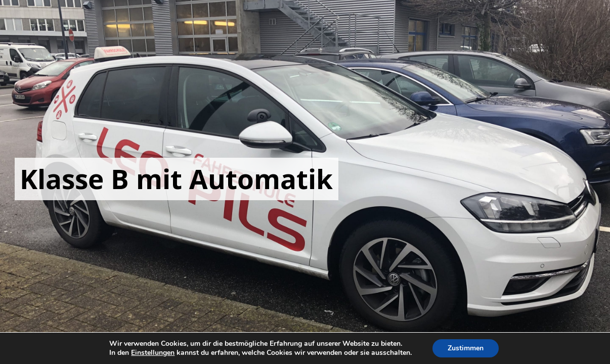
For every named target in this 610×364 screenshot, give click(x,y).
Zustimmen (466, 348)
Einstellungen (153, 353)
